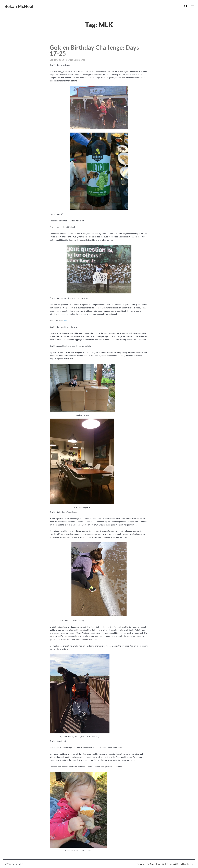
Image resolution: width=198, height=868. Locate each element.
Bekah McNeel (20, 6)
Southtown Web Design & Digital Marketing (172, 864)
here (66, 321)
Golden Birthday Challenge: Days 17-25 (95, 51)
